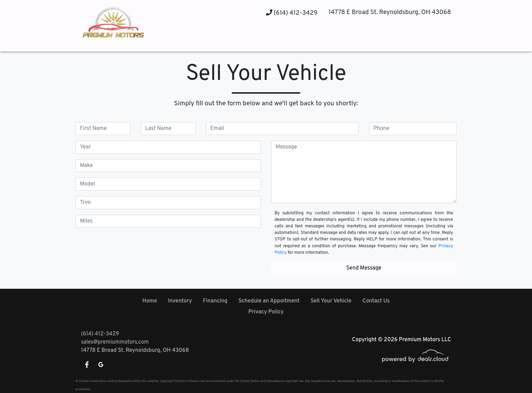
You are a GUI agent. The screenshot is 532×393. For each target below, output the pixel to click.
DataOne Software (187, 381)
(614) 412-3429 (292, 13)
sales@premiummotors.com (115, 342)
